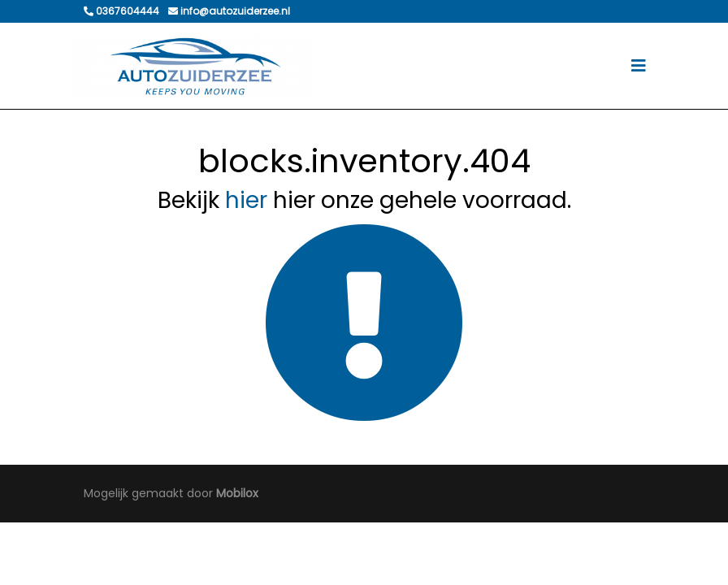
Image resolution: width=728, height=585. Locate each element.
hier (246, 200)
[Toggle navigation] (639, 66)
